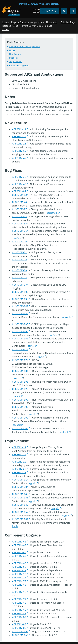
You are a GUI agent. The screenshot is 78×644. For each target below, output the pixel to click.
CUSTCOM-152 (20, 512)
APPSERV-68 (19, 563)
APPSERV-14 (19, 136)
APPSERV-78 (19, 603)
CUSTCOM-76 (19, 270)
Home (6, 22)
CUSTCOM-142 (20, 306)
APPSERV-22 (19, 469)
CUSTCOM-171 (20, 349)
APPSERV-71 (19, 570)
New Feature (15, 54)
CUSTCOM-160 (20, 635)
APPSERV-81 (19, 613)
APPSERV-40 (19, 184)
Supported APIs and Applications (25, 47)
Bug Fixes (14, 58)
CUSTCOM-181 (20, 371)
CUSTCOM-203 (20, 418)
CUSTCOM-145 (20, 494)
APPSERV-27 (19, 472)
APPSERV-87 (19, 191)
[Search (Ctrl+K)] (64, 11)
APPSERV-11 (19, 129)
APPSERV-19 (19, 151)
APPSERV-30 (19, 177)
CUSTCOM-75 (19, 259)
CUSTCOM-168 (20, 339)
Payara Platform (20, 22)
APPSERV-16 (19, 144)
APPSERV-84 (19, 624)
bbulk (15, 526)
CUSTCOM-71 (19, 252)
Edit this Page (68, 22)
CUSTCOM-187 (20, 519)
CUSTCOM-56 (19, 231)
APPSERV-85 (19, 628)
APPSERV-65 (19, 552)
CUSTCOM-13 (19, 195)
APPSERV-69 (19, 567)
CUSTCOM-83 (19, 285)
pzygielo (17, 238)
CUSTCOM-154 (20, 631)
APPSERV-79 (19, 610)
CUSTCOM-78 (19, 277)
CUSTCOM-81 (19, 480)
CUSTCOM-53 (19, 216)
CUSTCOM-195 (20, 382)
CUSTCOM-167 (20, 331)
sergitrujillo (53, 213)
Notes (12, 50)
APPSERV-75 (19, 585)
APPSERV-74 (19, 581)
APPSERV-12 (19, 447)
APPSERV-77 (19, 599)
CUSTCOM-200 (20, 407)
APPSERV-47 (19, 158)
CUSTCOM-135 (20, 299)
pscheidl (17, 396)
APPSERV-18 (19, 462)
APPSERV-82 (19, 617)
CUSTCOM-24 (19, 202)
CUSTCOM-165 (20, 324)
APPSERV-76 (19, 592)
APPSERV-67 (19, 556)
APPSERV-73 (19, 578)
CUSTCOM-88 (19, 487)
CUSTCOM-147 (20, 505)
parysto (32, 346)
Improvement (16, 62)
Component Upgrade (19, 65)
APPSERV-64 (19, 545)
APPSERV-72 (19, 574)
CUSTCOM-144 (20, 313)
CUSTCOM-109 (20, 292)
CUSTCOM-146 (20, 498)
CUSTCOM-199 (20, 400)
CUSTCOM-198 (20, 389)
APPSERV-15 (19, 454)
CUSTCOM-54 (19, 224)
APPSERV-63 (19, 542)
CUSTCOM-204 (20, 428)
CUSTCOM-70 (19, 242)
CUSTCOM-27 (19, 209)
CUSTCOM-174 (20, 360)
